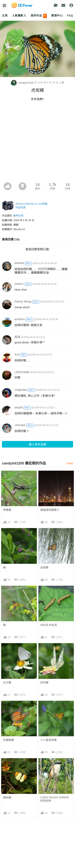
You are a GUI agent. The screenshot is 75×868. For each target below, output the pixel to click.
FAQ (70, 16)
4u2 (17, 354)
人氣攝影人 (19, 16)
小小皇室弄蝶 (48, 740)
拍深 (17, 337)
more (70, 463)
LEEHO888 (22, 372)
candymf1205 (22, 83)
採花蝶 (44, 683)
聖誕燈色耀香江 (50, 510)
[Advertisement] (37, 143)
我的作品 (39, 16)
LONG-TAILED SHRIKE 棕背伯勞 (55, 767)
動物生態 (18, 216)
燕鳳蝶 (7, 510)
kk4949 (19, 263)
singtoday (21, 390)
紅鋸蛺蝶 (9, 740)
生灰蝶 (7, 683)
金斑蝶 (44, 567)
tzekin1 (19, 284)
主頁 (5, 16)
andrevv (20, 319)
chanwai (20, 425)
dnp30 (19, 407)
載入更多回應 (38, 444)
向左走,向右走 (49, 625)
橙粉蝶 (7, 765)
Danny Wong (23, 301)
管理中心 (57, 16)
